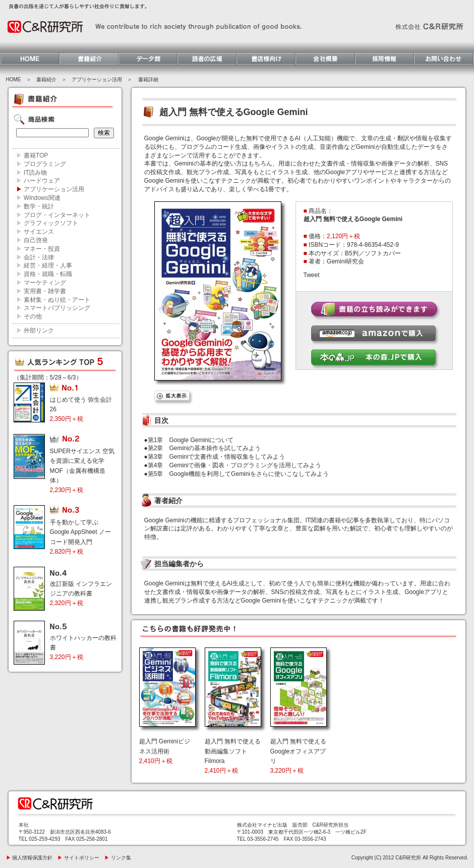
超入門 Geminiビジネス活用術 (165, 751)
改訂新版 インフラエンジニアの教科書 (81, 593)
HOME (14, 79)
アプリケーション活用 (97, 79)
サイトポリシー (78, 858)
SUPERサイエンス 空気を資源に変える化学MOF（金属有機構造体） (82, 471)
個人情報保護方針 (29, 858)
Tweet (312, 275)
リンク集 (118, 858)
